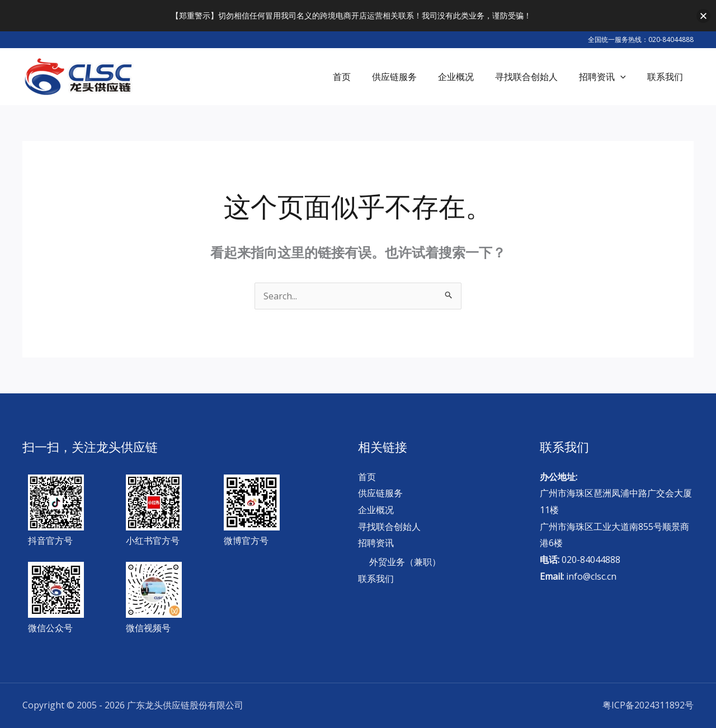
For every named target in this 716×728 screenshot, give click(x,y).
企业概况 (376, 510)
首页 (367, 477)
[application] (625, 77)
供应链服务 (380, 493)
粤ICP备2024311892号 (648, 705)
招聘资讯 (376, 543)
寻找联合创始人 (389, 527)
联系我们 (376, 579)
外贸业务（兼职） (405, 562)
